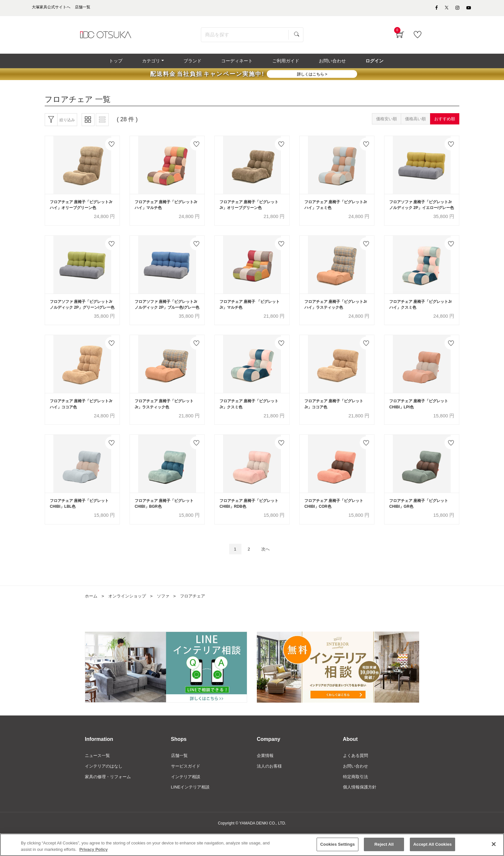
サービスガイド (187, 788)
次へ (267, 570)
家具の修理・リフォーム (110, 799)
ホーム (92, 617)
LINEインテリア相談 (192, 810)
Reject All (384, 847)
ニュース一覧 (98, 777)
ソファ (167, 617)
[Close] (494, 846)
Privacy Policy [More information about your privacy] (94, 851)
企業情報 (266, 777)
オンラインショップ (130, 617)
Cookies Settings (337, 847)
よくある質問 (356, 777)
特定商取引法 (356, 799)
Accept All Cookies (433, 847)
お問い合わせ (356, 788)
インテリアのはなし (105, 788)
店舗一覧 (180, 777)
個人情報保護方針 (361, 810)
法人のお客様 (270, 788)
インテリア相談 (187, 799)
